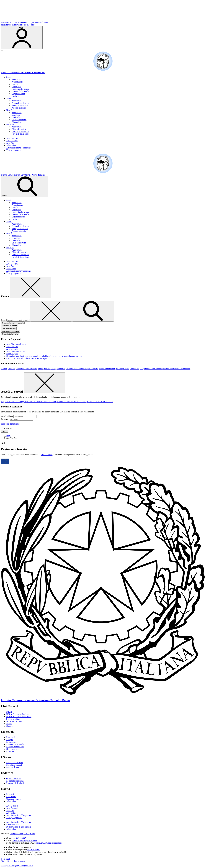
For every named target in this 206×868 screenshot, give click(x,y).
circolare (150, 369)
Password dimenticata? (11, 424)
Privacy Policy (12, 824)
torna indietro (47, 455)
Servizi (47, 369)
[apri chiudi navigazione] (2, 51)
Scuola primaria (123, 369)
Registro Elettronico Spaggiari (14, 402)
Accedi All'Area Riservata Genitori (42, 402)
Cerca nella (10, 331)
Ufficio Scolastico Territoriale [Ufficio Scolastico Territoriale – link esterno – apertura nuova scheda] (19, 717)
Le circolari (16, 117)
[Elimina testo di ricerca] (51, 311)
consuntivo (167, 369)
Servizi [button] (9, 98)
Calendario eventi (19, 120)
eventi (188, 369)
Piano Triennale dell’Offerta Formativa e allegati (27, 358)
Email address (7, 416)
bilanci (175, 369)
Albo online (17, 122)
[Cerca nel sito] (25, 187)
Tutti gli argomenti (14, 150)
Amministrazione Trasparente (19, 148)
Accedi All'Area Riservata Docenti (71, 402)
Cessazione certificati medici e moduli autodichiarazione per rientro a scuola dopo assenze (44, 356)
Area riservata (31, 369)
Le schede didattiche (20, 131)
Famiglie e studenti (20, 105)
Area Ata (10, 143)
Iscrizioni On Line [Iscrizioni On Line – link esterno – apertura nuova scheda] (14, 721)
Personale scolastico (20, 103)
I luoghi (15, 84)
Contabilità (134, 369)
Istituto (69, 369)
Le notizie (16, 115)
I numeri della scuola (20, 89)
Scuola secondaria (80, 369)
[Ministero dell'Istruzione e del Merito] (18, 25)
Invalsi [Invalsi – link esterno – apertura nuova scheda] (9, 724)
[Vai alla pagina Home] (9, 436)
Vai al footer (43, 22)
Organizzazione (18, 94)
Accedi (5, 431)
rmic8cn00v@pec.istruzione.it (49, 843)
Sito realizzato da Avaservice (13, 861)
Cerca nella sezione (13, 323)
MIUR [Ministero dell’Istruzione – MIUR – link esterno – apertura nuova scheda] (9, 712)
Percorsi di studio (19, 108)
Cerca (3, 320)
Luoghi (143, 369)
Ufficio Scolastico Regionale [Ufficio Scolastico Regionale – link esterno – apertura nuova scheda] (18, 714)
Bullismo (158, 369)
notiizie (182, 369)
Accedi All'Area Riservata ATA (100, 402)
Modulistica (93, 369)
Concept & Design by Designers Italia (17, 866)
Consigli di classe (58, 369)
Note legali (6, 859)
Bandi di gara (12, 354)
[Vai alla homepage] (103, 70)
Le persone (16, 87)
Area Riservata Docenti (16, 351)
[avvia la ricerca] (93, 311)
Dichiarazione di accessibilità (19, 827)
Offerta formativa (19, 129)
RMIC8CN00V (34, 850)
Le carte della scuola (20, 91)
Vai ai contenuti (8, 22)
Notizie (4, 369)
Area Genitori (12, 138)
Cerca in (10, 334)
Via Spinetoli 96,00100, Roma (22, 834)
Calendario (20, 369)
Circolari (11, 369)
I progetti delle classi (20, 134)
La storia (15, 96)
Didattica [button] (10, 124)
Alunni (41, 369)
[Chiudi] (31, 288)
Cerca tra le (9, 326)
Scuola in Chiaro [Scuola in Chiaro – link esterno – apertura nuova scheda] (13, 719)
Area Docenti (12, 141)
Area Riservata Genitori (16, 344)
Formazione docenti (107, 369)
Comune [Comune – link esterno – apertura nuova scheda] (10, 726)
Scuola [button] (9, 77)
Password (5, 419)
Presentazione (17, 82)
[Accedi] (22, 37)
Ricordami (9, 429)
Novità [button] (9, 110)
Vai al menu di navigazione (26, 22)
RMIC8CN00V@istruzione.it (25, 840)
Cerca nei (9, 328)
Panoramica (17, 79)
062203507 (21, 838)
